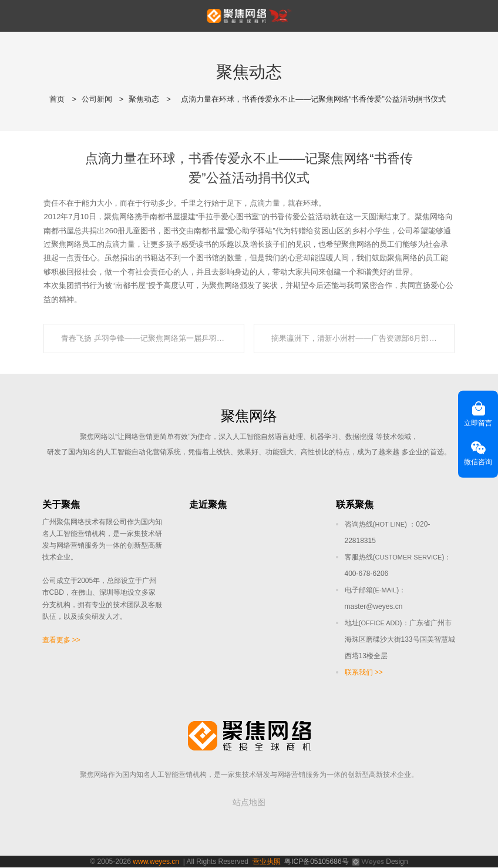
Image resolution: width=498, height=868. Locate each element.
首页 (57, 99)
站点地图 (249, 803)
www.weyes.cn (156, 862)
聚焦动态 (144, 99)
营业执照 (267, 862)
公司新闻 (97, 99)
